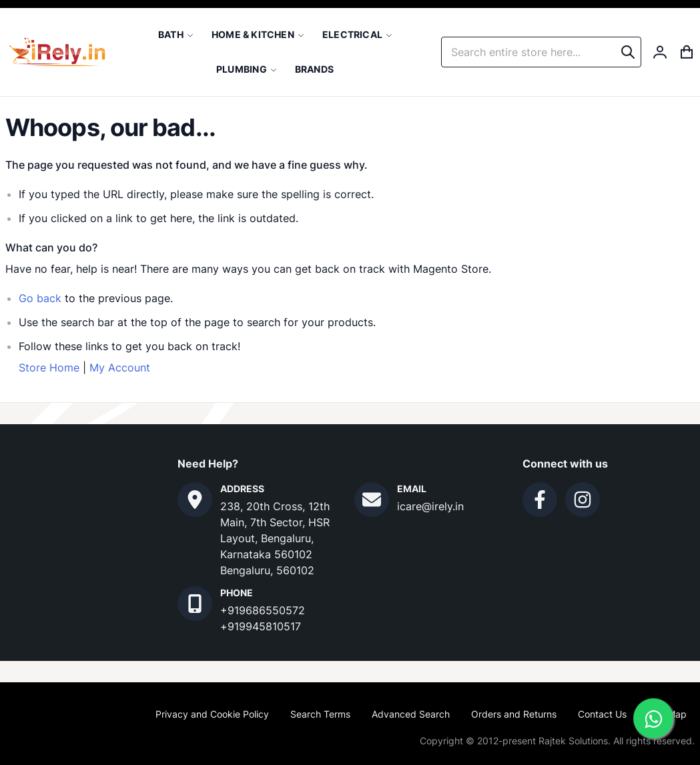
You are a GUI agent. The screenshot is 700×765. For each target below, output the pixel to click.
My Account (120, 367)
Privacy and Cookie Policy (212, 714)
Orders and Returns (514, 714)
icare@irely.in (430, 506)
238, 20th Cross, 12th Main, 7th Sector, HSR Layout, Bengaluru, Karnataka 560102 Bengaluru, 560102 (275, 538)
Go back (40, 298)
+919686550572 (263, 610)
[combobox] (541, 52)
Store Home (49, 367)
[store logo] (57, 52)
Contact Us (602, 714)
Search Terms (320, 714)
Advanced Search (411, 714)
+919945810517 (261, 626)
